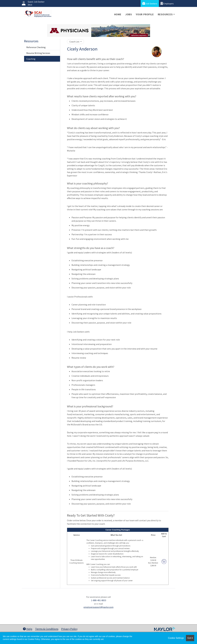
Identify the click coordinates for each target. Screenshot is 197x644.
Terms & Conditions (47, 629)
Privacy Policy (69, 629)
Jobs (129, 14)
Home (118, 14)
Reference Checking (36, 47)
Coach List (75, 42)
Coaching (31, 59)
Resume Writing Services (38, 53)
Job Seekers (150, 3)
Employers (167, 3)
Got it (190, 638)
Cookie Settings (176, 638)
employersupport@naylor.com (98, 607)
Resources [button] (165, 14)
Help (28, 629)
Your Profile (145, 14)
